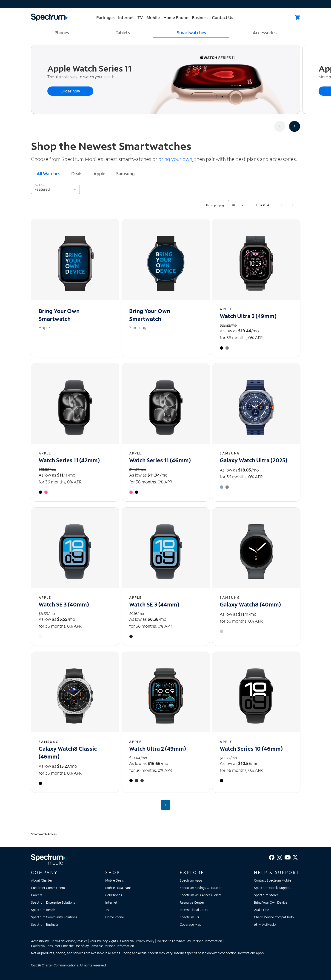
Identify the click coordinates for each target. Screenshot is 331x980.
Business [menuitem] (200, 17)
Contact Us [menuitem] (223, 17)
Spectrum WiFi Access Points (201, 895)
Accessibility (40, 941)
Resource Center (192, 902)
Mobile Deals (114, 880)
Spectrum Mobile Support (273, 888)
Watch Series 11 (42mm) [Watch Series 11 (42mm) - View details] (69, 460)
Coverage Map (190, 924)
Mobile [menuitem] (153, 17)
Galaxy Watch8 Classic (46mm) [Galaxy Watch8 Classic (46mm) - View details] (68, 752)
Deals (77, 174)
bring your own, (176, 159)
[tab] (48, 174)
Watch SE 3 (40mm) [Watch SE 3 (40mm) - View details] (64, 604)
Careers (37, 895)
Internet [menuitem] (126, 17)
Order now (70, 91)
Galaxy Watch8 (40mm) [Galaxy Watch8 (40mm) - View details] (250, 604)
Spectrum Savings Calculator (201, 888)
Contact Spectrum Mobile (273, 880)
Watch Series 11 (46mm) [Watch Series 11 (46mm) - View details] (160, 460)
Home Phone (115, 917)
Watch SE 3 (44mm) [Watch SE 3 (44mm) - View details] (154, 604)
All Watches (48, 174)
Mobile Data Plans (118, 888)
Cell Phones (114, 895)
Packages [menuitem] (105, 17)
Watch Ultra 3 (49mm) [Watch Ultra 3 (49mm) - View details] (248, 316)
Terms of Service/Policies (69, 941)
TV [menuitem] (140, 17)
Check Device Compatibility (274, 917)
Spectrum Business (45, 924)
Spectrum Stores (266, 895)
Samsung (125, 174)
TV (107, 910)
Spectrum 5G (189, 917)
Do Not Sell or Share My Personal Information (189, 941)
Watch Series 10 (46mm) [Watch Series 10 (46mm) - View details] (251, 749)
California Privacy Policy (137, 941)
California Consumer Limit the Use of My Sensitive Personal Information (83, 946)
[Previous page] (282, 205)
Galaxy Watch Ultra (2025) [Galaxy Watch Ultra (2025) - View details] (254, 460)
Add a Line (262, 910)
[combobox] (55, 189)
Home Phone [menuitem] (176, 17)
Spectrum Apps (191, 880)
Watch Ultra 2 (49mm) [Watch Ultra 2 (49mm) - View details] (158, 749)
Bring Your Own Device (271, 902)
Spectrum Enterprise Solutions (53, 902)
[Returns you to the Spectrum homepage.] (49, 17)
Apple (99, 174)
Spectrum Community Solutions (54, 917)
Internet (111, 902)
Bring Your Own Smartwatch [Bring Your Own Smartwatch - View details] (59, 315)
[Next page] (293, 205)
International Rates (194, 910)
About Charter (42, 880)
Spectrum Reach (43, 910)
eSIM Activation (266, 924)
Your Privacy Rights (104, 941)
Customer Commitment (48, 888)
